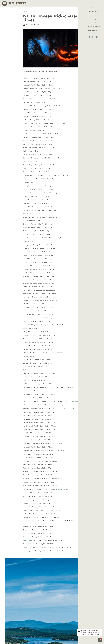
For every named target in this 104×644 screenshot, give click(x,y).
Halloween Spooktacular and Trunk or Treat (64, 409)
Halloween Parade (57, 479)
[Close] (101, 630)
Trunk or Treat (60, 444)
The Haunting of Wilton (30, 551)
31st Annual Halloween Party (74, 401)
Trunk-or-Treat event (39, 521)
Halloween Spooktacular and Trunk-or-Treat (64, 486)
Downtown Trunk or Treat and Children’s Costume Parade (39, 547)
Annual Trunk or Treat (27, 541)
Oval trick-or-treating (58, 405)
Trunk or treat (62, 451)
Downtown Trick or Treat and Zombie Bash (62, 489)
